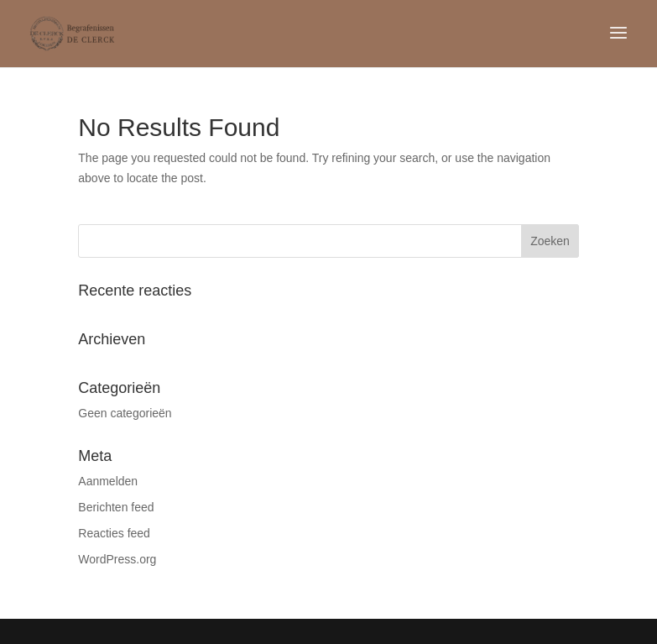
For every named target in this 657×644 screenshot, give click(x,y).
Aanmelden (108, 481)
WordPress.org (117, 559)
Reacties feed (114, 533)
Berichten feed (116, 507)
